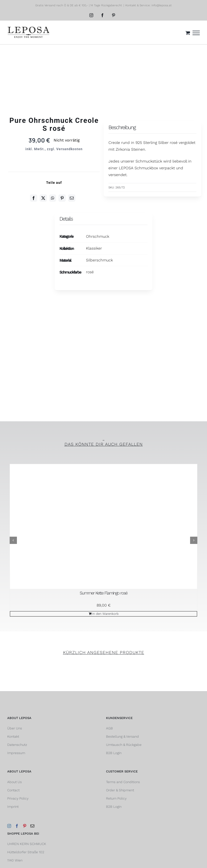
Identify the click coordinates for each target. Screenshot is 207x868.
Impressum (16, 753)
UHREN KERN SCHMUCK (27, 844)
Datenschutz (17, 745)
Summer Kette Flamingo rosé (103, 593)
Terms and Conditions (123, 782)
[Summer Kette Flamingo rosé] (103, 527)
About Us (14, 782)
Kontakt (13, 736)
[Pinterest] (62, 198)
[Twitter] (43, 198)
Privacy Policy (18, 798)
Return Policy (116, 798)
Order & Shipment (120, 790)
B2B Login (114, 753)
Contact (13, 790)
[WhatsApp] (53, 198)
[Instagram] (9, 826)
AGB (109, 728)
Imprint (13, 807)
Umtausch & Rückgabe (124, 745)
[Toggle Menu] (196, 33)
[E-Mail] (72, 198)
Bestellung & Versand (122, 736)
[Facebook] (34, 198)
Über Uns (15, 728)
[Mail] (32, 826)
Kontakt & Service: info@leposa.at (149, 5)
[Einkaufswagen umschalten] (188, 33)
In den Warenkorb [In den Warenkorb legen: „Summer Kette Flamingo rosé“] (105, 614)
